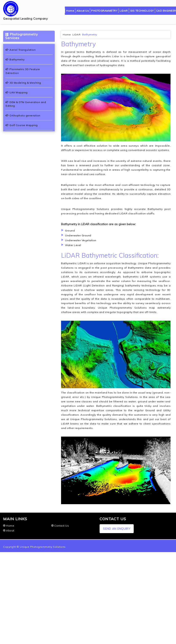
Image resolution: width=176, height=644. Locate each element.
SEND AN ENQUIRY (117, 529)
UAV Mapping (17, 92)
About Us (83, 11)
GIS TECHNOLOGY (142, 11)
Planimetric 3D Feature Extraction (23, 71)
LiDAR (124, 11)
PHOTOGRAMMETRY (104, 11)
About (9, 530)
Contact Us (60, 526)
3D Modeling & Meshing (23, 83)
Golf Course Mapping (22, 125)
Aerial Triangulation (21, 50)
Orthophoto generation (23, 115)
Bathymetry (15, 59)
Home (70, 11)
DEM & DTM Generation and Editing (26, 104)
